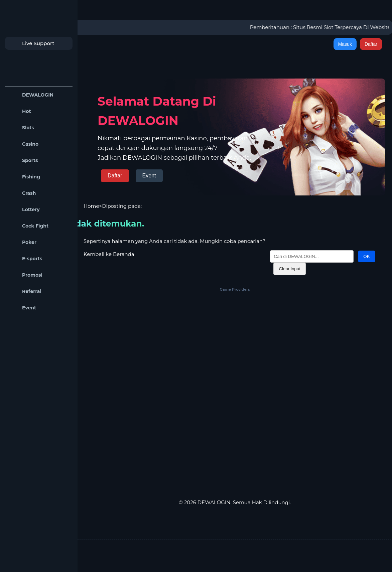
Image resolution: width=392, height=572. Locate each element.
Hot (20, 111)
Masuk (345, 44)
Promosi (25, 275)
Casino (23, 144)
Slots (21, 128)
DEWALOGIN (31, 95)
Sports (23, 161)
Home (91, 206)
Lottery (24, 210)
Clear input (289, 269)
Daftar (371, 44)
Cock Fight (28, 226)
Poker (22, 242)
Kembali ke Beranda (109, 254)
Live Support (31, 43)
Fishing (24, 177)
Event (22, 308)
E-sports (25, 259)
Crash (22, 193)
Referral (25, 292)
